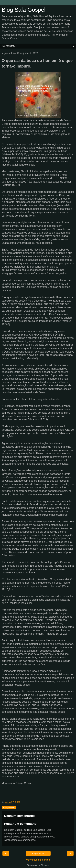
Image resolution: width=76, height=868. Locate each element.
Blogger (45, 865)
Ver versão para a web (38, 860)
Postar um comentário (20, 824)
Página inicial (38, 853)
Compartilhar (9, 807)
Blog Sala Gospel (24, 10)
